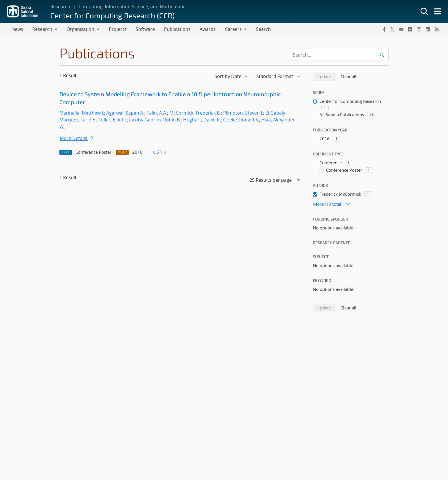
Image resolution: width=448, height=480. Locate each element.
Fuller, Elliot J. (113, 120)
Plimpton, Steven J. (243, 113)
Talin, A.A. (157, 113)
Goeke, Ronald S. (241, 120)
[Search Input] (338, 55)
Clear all (350, 77)
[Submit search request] (382, 55)
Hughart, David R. (202, 120)
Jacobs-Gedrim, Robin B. (155, 120)
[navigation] (231, 77)
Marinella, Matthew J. (82, 113)
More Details (77, 139)
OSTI (160, 152)
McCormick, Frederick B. (195, 113)
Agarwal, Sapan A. (125, 113)
